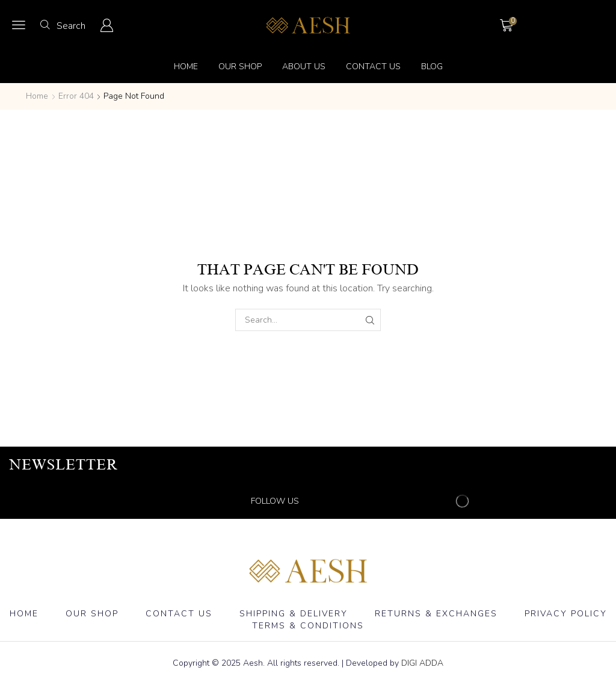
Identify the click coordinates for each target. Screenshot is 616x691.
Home (37, 96)
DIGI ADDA (422, 663)
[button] (19, 25)
